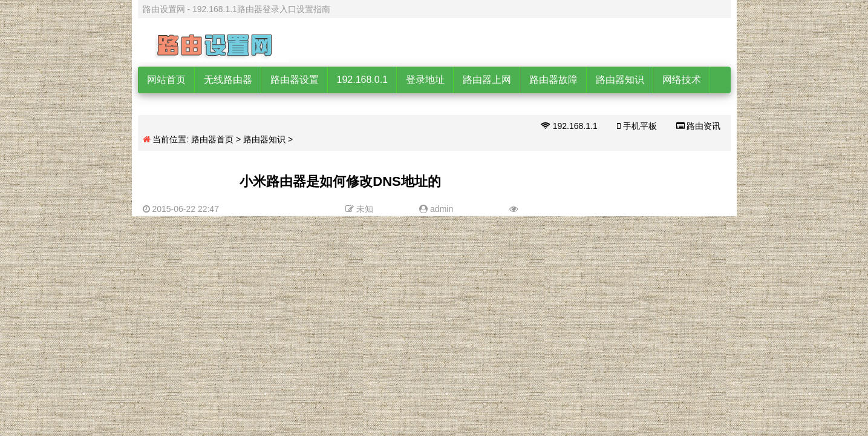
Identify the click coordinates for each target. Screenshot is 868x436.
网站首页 (166, 80)
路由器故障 (553, 80)
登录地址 (425, 80)
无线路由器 (228, 80)
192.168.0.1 (363, 80)
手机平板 (637, 126)
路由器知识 (620, 80)
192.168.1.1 (569, 126)
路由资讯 (699, 126)
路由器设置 (295, 80)
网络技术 (682, 80)
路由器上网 (487, 80)
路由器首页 (212, 139)
